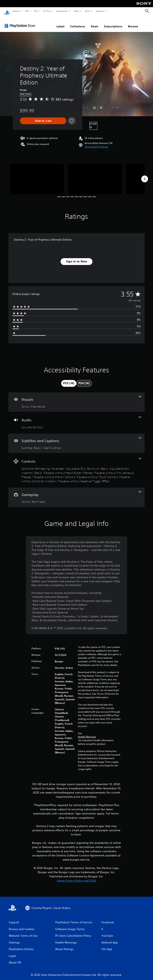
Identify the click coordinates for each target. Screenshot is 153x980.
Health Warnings (87, 733)
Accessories (62, 11)
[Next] (145, 175)
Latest (60, 23)
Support (100, 11)
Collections (78, 23)
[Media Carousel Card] (37, 175)
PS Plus (47, 11)
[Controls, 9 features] (76, 467)
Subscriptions (113, 23)
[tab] (69, 380)
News (77, 11)
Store (87, 11)
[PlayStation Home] (7, 11)
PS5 (27, 11)
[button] (97, 143)
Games (16, 11)
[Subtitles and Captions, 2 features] (76, 440)
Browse (133, 23)
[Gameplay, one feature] (76, 494)
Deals (95, 23)
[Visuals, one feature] (76, 398)
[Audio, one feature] (76, 419)
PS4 (36, 11)
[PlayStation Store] (21, 22)
